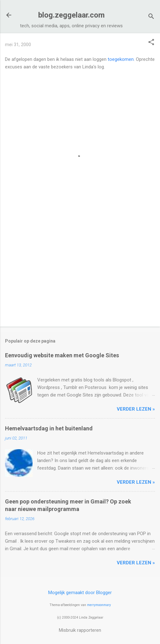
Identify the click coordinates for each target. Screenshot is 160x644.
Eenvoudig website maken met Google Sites (62, 355)
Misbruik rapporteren (80, 630)
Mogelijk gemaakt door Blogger (80, 593)
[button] (151, 43)
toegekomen (121, 59)
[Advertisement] (80, 273)
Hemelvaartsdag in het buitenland (49, 428)
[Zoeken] (151, 17)
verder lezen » (136, 409)
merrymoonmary (99, 605)
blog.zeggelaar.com (71, 15)
